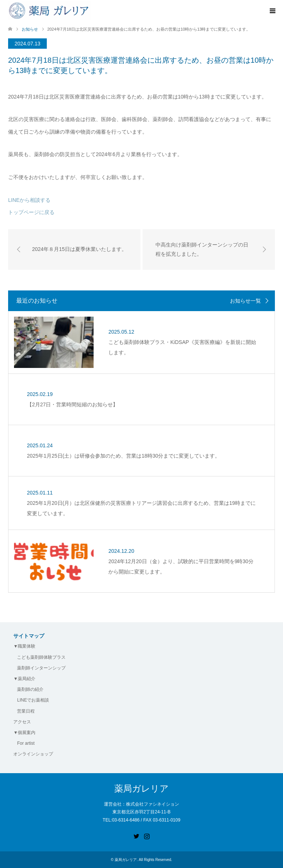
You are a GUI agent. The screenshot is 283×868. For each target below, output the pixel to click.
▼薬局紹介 (24, 679)
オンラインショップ (33, 754)
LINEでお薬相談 (33, 700)
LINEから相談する (29, 200)
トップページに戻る (31, 212)
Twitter (136, 836)
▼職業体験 (24, 646)
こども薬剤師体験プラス (41, 657)
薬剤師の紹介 (30, 689)
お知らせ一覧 (245, 301)
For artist (26, 743)
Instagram (147, 836)
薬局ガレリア (141, 788)
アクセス (22, 722)
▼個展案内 (24, 733)
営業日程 (26, 711)
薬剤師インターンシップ (41, 668)
